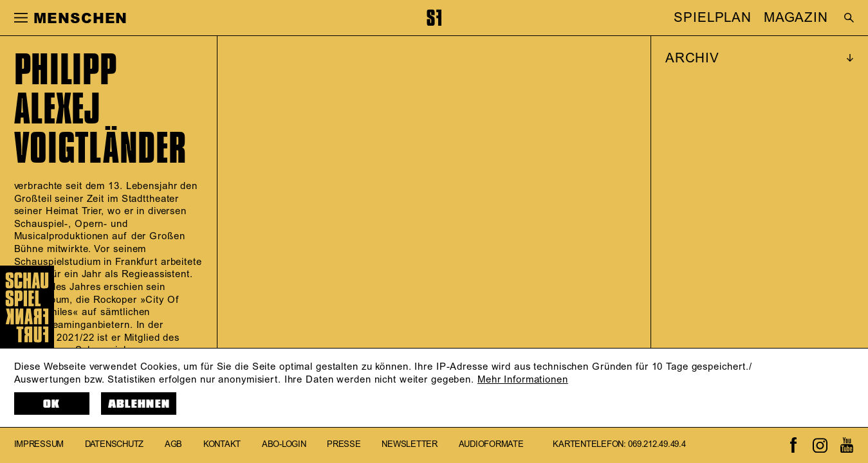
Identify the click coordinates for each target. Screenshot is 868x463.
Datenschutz (114, 445)
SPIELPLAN (713, 18)
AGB (173, 445)
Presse (344, 445)
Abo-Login (284, 445)
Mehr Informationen (523, 380)
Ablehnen (139, 404)
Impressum (39, 445)
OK (52, 404)
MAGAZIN (796, 18)
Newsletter (409, 445)
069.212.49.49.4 (657, 445)
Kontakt (222, 445)
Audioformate (491, 445)
